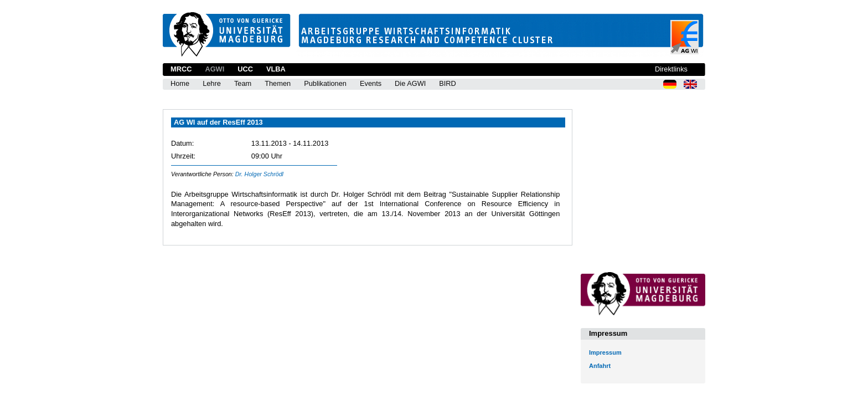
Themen (278, 83)
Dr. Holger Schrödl (259, 174)
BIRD (448, 83)
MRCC (181, 69)
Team (243, 83)
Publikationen (325, 83)
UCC (245, 69)
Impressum (605, 352)
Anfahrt (600, 366)
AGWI (215, 69)
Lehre (212, 83)
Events (371, 83)
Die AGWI (410, 83)
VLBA (276, 69)
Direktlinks (671, 69)
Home (180, 83)
